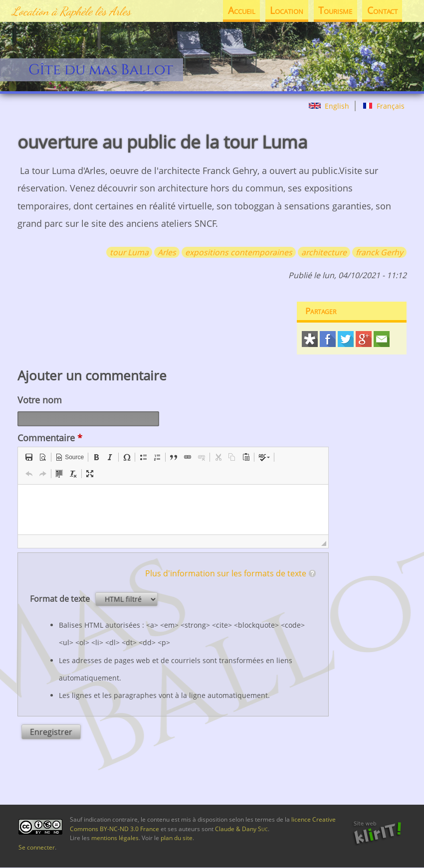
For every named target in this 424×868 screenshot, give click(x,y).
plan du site (177, 838)
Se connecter (37, 847)
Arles (167, 252)
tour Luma (129, 252)
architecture (324, 252)
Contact (382, 10)
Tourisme (335, 10)
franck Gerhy (379, 252)
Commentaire (50, 438)
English (329, 106)
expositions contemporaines (239, 252)
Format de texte (61, 599)
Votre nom (40, 400)
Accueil (242, 10)
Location (287, 10)
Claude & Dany (241, 829)
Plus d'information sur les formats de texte (226, 573)
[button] (29, 457)
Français (384, 106)
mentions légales (115, 838)
